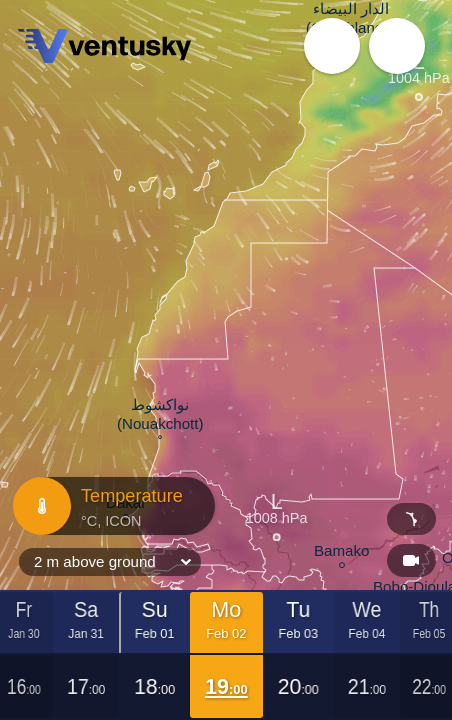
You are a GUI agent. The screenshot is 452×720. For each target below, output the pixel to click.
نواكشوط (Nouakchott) (160, 416)
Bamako (341, 553)
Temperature (111, 506)
